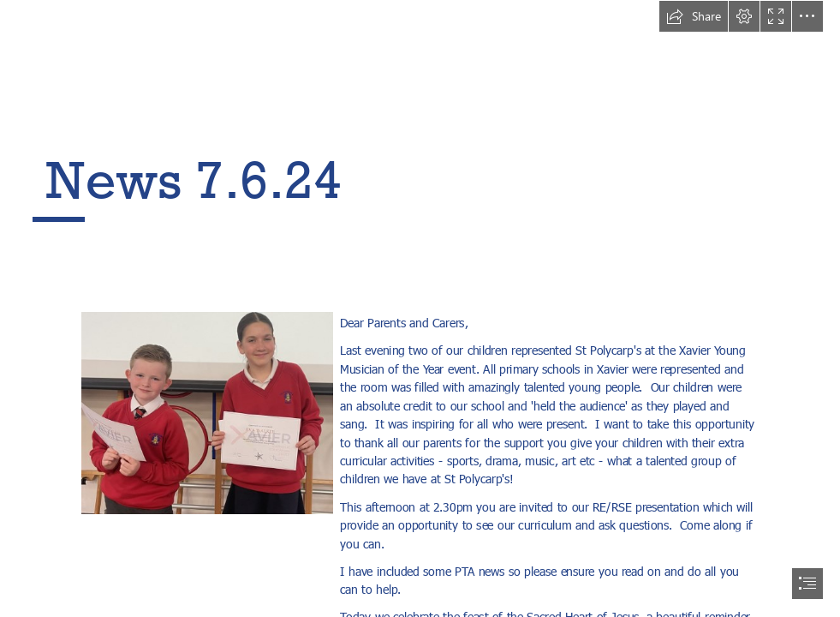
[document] (420, 308)
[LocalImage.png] (206, 412)
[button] (694, 16)
